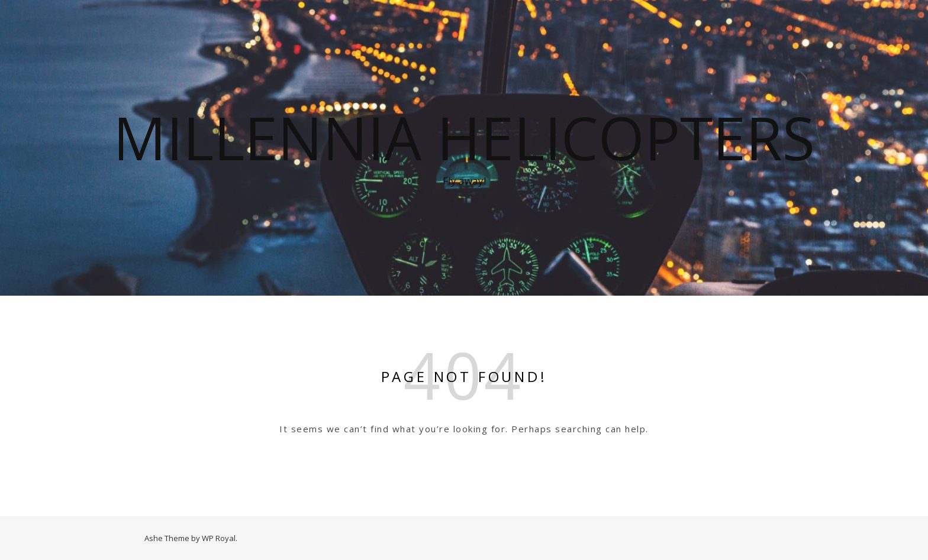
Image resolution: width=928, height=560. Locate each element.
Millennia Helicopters (464, 137)
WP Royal (219, 538)
